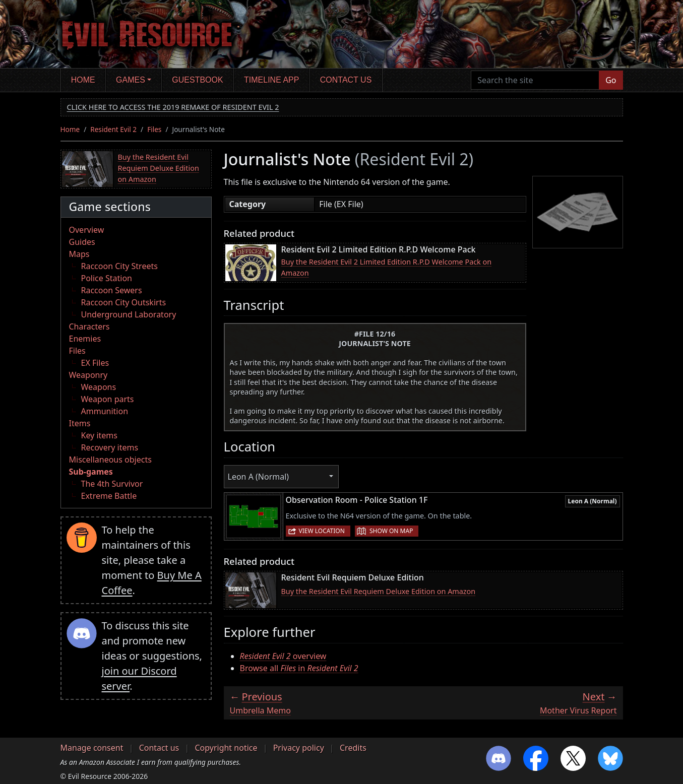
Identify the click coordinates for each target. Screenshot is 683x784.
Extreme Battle (109, 496)
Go (611, 80)
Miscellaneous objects (110, 460)
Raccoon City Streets (119, 266)
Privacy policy (299, 748)
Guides (82, 242)
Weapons (99, 387)
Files (154, 129)
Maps (79, 254)
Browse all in (299, 668)
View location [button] (322, 531)
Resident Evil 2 (113, 129)
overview (283, 656)
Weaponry (88, 375)
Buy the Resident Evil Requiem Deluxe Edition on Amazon (159, 168)
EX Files (95, 363)
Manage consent (92, 748)
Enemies (85, 339)
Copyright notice (226, 748)
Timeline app (271, 80)
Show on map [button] (391, 531)
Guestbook (197, 80)
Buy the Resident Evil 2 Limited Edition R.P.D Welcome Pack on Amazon (387, 267)
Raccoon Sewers (112, 290)
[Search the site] (535, 80)
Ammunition (105, 411)
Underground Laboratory (129, 314)
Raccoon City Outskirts (124, 302)
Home (83, 80)
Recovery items (110, 447)
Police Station (107, 278)
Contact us (346, 80)
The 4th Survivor (112, 484)
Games (131, 80)
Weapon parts (108, 399)
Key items (99, 435)
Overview (87, 230)
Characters (89, 326)
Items (80, 423)
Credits (353, 748)
